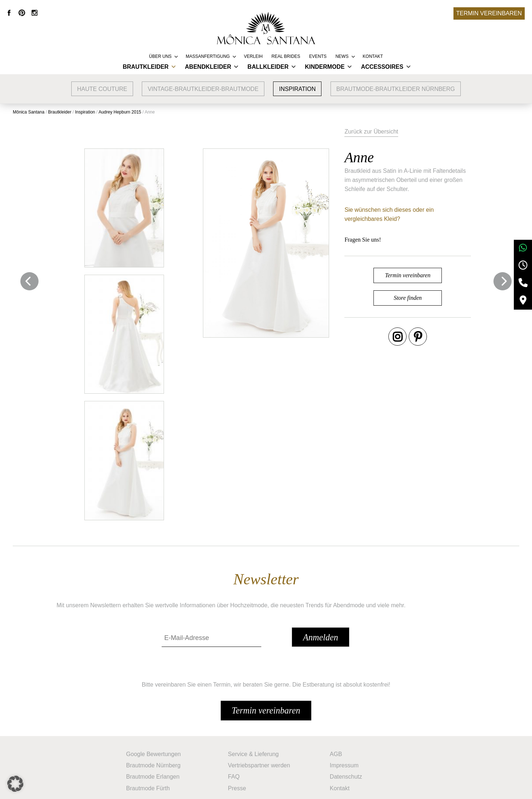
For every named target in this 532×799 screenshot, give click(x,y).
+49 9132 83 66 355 (330, 788)
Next (501, 280)
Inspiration (297, 89)
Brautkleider (145, 67)
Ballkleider (268, 67)
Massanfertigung (208, 56)
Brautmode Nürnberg (155, 736)
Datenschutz (348, 746)
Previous (31, 280)
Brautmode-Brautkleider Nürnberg (396, 89)
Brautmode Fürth (150, 757)
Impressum (346, 736)
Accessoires (382, 67)
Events (318, 56)
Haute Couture (102, 89)
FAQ (236, 746)
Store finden (423, 307)
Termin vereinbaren (489, 13)
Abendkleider (208, 67)
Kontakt (373, 56)
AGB (338, 725)
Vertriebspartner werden (261, 736)
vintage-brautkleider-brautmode (203, 89)
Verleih (253, 56)
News (342, 56)
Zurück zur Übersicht (404, 130)
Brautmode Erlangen (155, 746)
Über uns (160, 56)
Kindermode (325, 67)
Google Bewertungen (155, 725)
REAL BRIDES (286, 56)
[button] (16, 783)
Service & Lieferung (255, 725)
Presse (239, 757)
